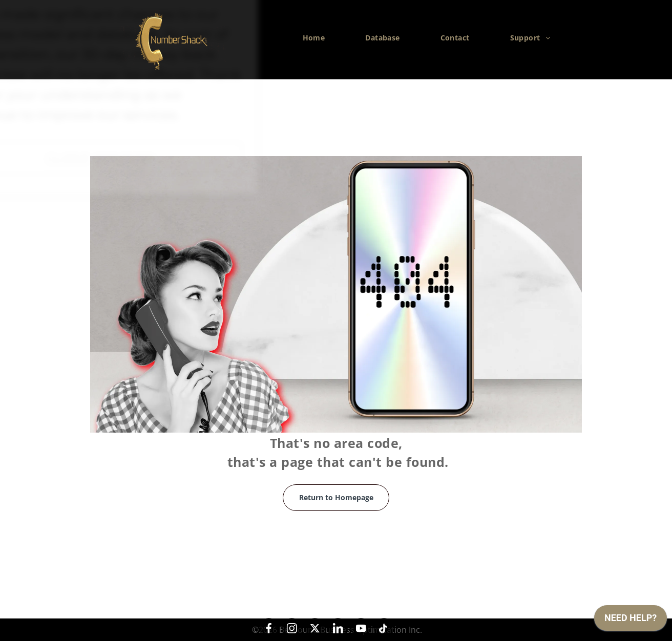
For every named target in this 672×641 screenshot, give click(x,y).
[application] (631, 621)
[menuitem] (318, 38)
